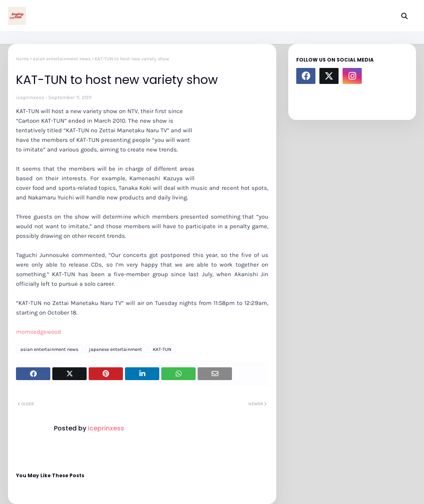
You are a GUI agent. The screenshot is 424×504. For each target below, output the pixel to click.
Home (22, 59)
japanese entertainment (116, 349)
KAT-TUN (162, 349)
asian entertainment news (62, 59)
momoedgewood (39, 332)
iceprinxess (30, 97)
